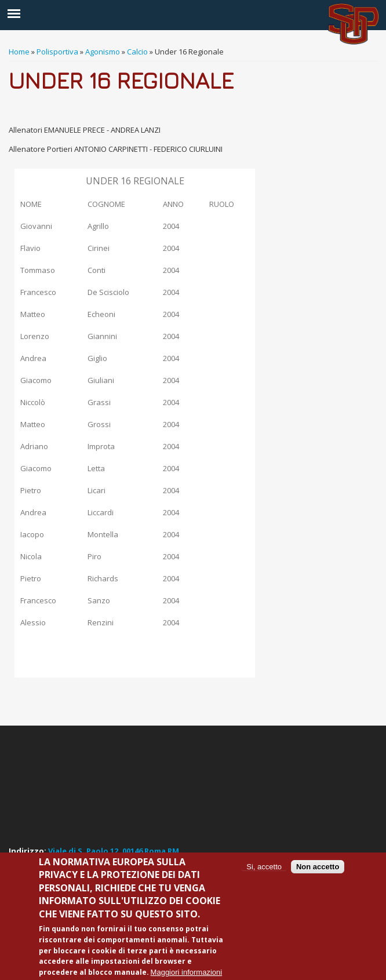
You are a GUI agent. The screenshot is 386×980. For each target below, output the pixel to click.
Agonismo (103, 52)
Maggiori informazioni (187, 972)
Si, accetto (264, 867)
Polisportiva (57, 52)
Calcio (137, 52)
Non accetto (318, 867)
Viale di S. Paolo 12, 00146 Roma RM (114, 851)
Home (19, 52)
